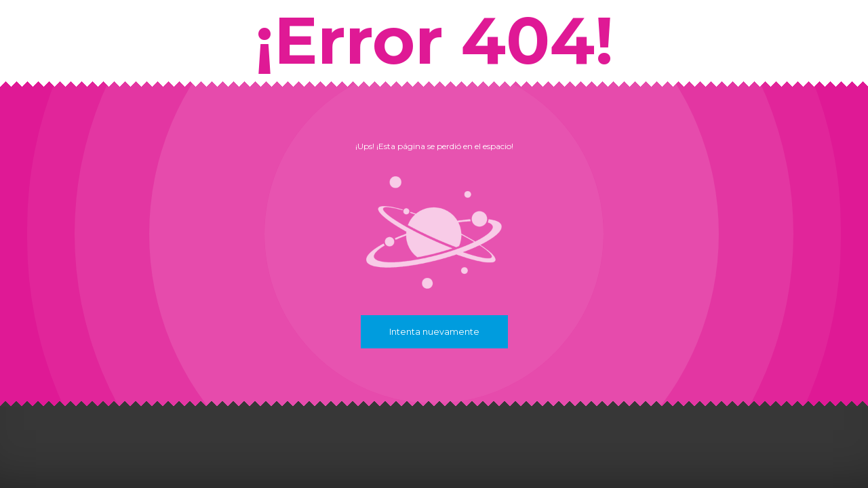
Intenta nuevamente (434, 332)
